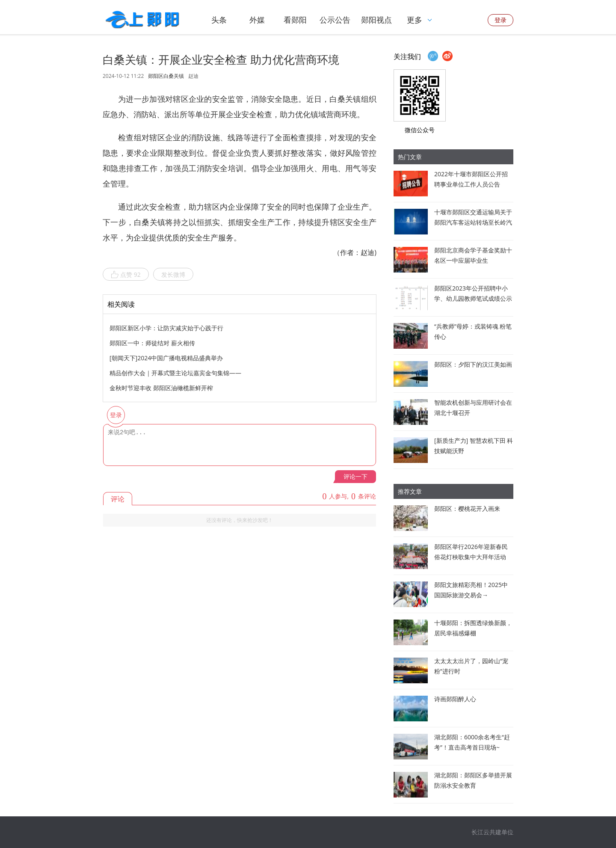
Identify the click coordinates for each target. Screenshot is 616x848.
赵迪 (193, 76)
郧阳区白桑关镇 (166, 76)
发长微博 (173, 274)
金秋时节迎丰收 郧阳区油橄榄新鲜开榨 (161, 388)
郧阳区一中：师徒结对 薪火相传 (152, 343)
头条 (219, 20)
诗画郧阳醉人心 (455, 699)
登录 (500, 20)
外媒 (257, 20)
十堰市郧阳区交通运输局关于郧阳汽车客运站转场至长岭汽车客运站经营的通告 (473, 222)
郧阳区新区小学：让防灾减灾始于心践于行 (166, 328)
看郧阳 (295, 20)
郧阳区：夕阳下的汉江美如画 (473, 364)
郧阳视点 (376, 20)
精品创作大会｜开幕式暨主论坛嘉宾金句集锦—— (175, 373)
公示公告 (335, 20)
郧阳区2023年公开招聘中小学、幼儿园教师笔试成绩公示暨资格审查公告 (473, 298)
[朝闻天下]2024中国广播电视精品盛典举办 (166, 358)
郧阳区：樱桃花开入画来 (467, 509)
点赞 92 (126, 275)
